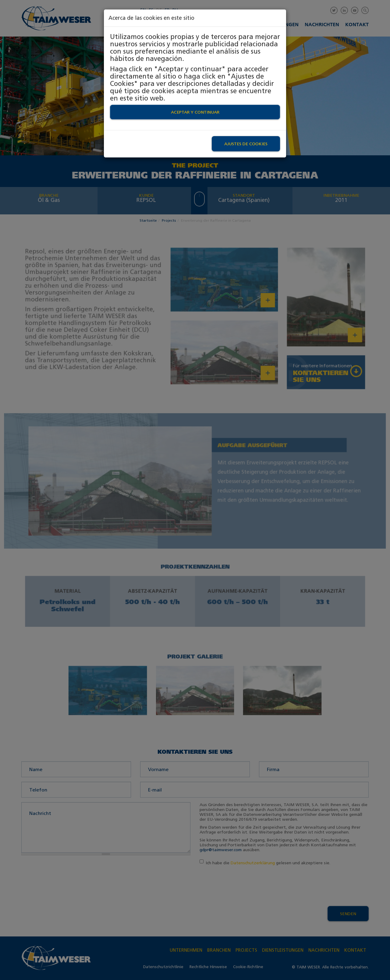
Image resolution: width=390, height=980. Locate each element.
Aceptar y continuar (195, 112)
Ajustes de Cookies (246, 144)
